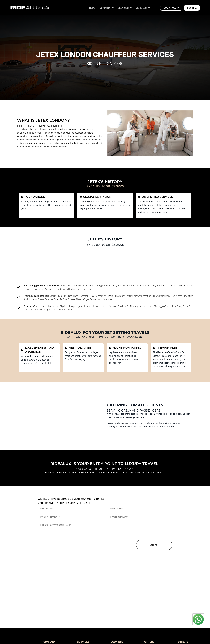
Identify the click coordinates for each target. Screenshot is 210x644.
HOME (92, 8)
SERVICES (125, 8)
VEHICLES (143, 8)
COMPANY (107, 8)
